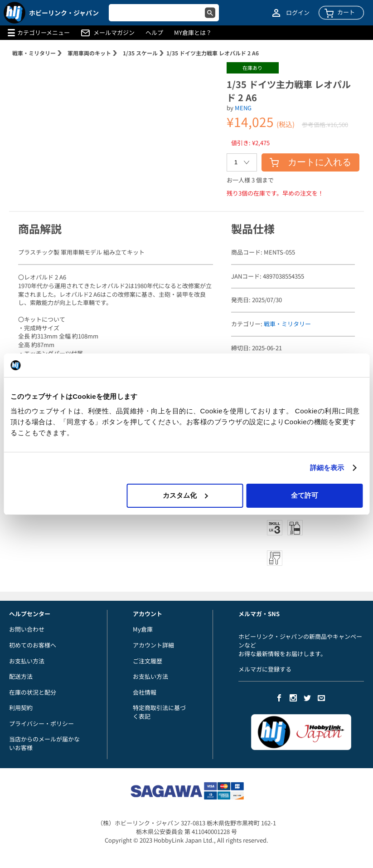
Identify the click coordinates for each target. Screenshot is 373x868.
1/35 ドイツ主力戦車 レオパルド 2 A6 (213, 53)
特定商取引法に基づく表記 (159, 712)
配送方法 (21, 676)
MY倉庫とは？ (193, 33)
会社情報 (145, 692)
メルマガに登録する (265, 669)
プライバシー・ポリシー (41, 723)
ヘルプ (154, 33)
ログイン (298, 13)
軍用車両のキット (89, 53)
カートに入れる (310, 162)
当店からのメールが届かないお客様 (44, 743)
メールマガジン (114, 33)
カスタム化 (185, 495)
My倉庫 (143, 629)
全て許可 (305, 495)
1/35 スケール (140, 53)
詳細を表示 (327, 468)
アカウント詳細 (153, 645)
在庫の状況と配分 (33, 692)
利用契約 (21, 708)
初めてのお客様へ (33, 645)
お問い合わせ (27, 629)
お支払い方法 (27, 661)
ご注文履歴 (148, 661)
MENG (243, 108)
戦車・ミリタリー (34, 53)
